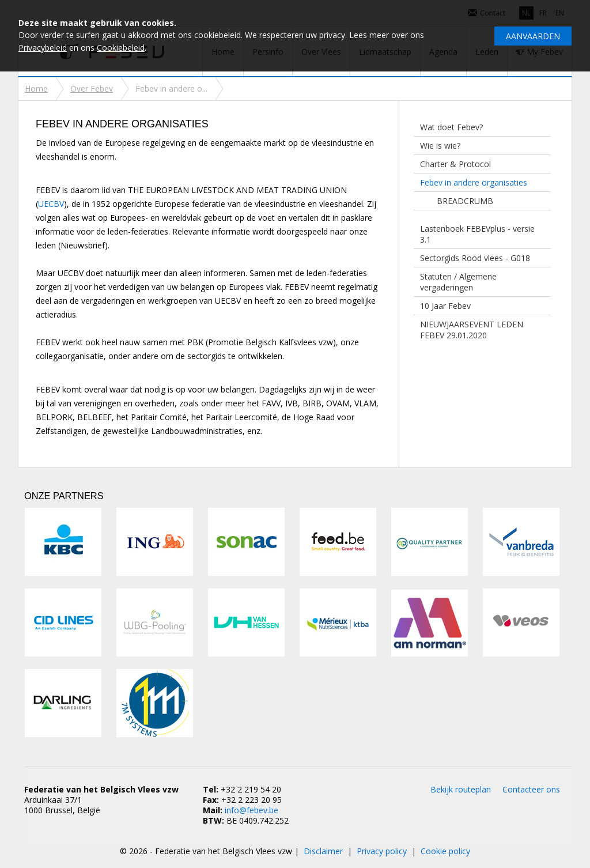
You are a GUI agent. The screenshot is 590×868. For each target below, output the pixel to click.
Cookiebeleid (121, 48)
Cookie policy (445, 851)
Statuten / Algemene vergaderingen (458, 282)
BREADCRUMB (465, 201)
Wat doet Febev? (451, 127)
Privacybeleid (43, 48)
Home (36, 88)
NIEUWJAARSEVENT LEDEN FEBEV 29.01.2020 (472, 330)
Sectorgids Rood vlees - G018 (475, 258)
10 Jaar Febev (445, 306)
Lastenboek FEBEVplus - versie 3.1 (477, 234)
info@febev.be (251, 810)
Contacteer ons (531, 789)
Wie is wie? (440, 146)
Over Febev (92, 88)
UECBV (51, 204)
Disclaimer (323, 851)
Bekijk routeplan (461, 789)
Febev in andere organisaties (474, 182)
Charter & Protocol (455, 164)
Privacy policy (382, 851)
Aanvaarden (533, 36)
